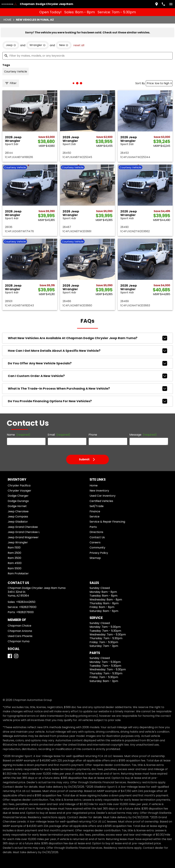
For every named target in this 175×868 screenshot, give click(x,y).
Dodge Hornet (17, 506)
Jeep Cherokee (18, 511)
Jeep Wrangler (18, 542)
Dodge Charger (18, 496)
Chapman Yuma (19, 641)
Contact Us (97, 537)
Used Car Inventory (103, 496)
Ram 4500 (15, 563)
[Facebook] (10, 656)
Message (143, 435)
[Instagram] (16, 656)
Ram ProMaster (18, 573)
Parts (93, 527)
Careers (95, 542)
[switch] (171, 4)
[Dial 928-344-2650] (163, 4)
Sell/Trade (97, 506)
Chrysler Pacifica (19, 485)
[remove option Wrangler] (38, 45)
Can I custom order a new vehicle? (87, 376)
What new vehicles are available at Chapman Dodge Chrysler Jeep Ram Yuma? (87, 338)
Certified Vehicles (101, 501)
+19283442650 (26, 602)
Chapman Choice (19, 626)
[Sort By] (159, 83)
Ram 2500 (14, 553)
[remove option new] (64, 45)
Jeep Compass (18, 517)
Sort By (140, 83)
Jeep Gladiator (18, 522)
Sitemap (95, 558)
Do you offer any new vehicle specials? (87, 363)
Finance (95, 511)
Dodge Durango (18, 501)
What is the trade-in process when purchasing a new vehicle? (87, 389)
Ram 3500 (14, 558)
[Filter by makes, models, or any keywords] (87, 56)
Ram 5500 (15, 568)
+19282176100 (28, 607)
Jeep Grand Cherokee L (24, 532)
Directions (96, 532)
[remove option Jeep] (11, 45)
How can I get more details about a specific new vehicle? (87, 351)
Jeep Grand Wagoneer (23, 537)
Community (97, 548)
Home (7, 20)
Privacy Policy (99, 553)
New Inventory (99, 491)
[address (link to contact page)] (157, 4)
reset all (79, 45)
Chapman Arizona (20, 631)
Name (19, 435)
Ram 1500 (14, 548)
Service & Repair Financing (107, 522)
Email (59, 435)
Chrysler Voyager (19, 491)
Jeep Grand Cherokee (23, 527)
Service (95, 517)
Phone (93, 435)
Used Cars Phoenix (20, 636)
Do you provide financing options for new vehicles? (87, 401)
